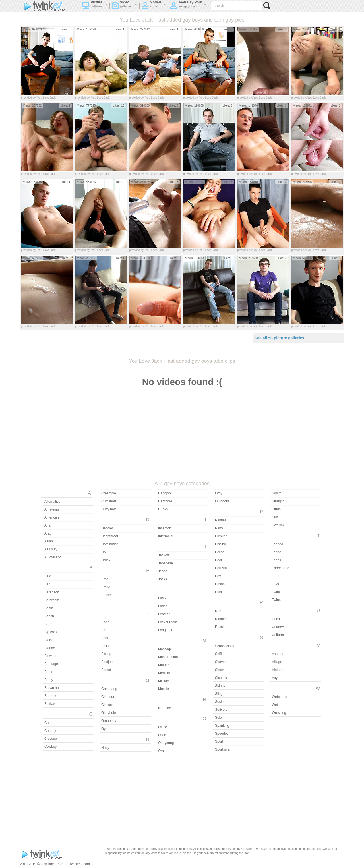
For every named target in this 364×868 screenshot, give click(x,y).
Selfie (219, 654)
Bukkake (51, 704)
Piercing (221, 536)
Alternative (52, 502)
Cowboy (50, 747)
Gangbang (109, 689)
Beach (49, 616)
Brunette (51, 696)
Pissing (221, 544)
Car (47, 723)
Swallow (278, 525)
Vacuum (278, 654)
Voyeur (277, 678)
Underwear (280, 627)
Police (220, 552)
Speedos (222, 734)
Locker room (168, 622)
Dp (103, 552)
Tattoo (277, 552)
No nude (165, 708)
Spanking (222, 726)
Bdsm (49, 608)
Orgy (219, 493)
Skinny (220, 686)
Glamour (108, 697)
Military (164, 681)
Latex (162, 598)
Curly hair (108, 509)
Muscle (164, 689)
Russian (221, 627)
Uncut (276, 619)
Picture (95, 6)
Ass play (51, 549)
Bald (48, 576)
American (52, 517)
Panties (221, 520)
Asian (49, 541)
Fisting (106, 654)
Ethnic (106, 595)
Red (218, 611)
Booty (49, 680)
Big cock (51, 632)
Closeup (51, 739)
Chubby (50, 731)
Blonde (50, 648)
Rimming (222, 619)
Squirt (276, 493)
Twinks (277, 592)
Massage (165, 649)
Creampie (109, 493)
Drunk (106, 560)
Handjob (165, 493)
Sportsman (223, 749)
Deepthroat (110, 536)
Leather (164, 614)
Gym (105, 729)
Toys (275, 584)
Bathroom (52, 600)
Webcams (279, 697)
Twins (276, 600)
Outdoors (222, 501)
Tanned (277, 544)
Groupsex (109, 721)
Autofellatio (53, 557)
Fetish (106, 646)
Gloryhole (108, 713)
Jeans (163, 571)
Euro (105, 603)
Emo (105, 579)
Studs (276, 509)
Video (124, 6)
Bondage (51, 664)
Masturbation (168, 657)
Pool (218, 560)
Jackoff (164, 555)
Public (220, 592)
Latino (163, 606)
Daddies (107, 528)
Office (163, 727)
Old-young (166, 743)
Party (219, 528)
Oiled (162, 735)
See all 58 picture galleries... (281, 338)
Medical (164, 673)
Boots (49, 672)
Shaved (221, 662)
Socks (220, 702)
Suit (275, 517)
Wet (275, 705)
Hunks (163, 509)
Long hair (165, 630)
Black (48, 640)
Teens (276, 560)
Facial (106, 622)
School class (225, 646)
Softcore (221, 710)
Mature (163, 665)
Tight (276, 576)
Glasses (107, 705)
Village (277, 662)
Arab (48, 533)
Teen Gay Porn (188, 6)
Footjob (107, 662)
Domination (110, 544)
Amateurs (52, 509)
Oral (161, 751)
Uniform (278, 635)
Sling (219, 694)
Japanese (166, 563)
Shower (221, 670)
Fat (104, 630)
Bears (49, 624)
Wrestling (279, 713)
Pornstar (221, 568)
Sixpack (221, 678)
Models (154, 6)
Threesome (281, 568)
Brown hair (52, 688)
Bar (47, 584)
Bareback (52, 592)
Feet (105, 638)
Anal (48, 525)
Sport (219, 741)
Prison (220, 584)
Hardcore (165, 501)
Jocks (163, 579)
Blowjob (50, 656)
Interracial (166, 536)
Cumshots (109, 501)
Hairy (105, 748)
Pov (218, 576)
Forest (106, 670)
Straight (278, 501)
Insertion (165, 528)
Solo (218, 718)
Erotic (106, 587)
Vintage (278, 670)
